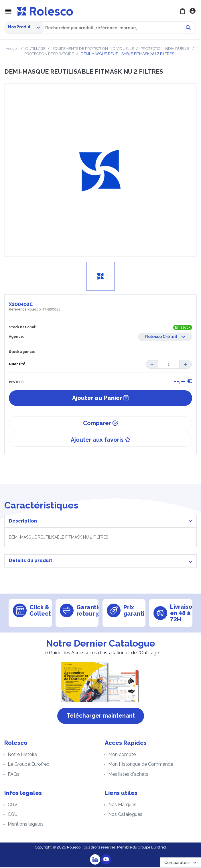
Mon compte (122, 756)
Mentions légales (26, 825)
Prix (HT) (16, 383)
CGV (13, 805)
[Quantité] (169, 365)
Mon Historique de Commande (141, 765)
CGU (13, 815)
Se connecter (193, 11)
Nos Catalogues (125, 815)
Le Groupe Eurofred (29, 765)
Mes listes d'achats (128, 775)
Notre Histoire (22, 756)
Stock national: (22, 328)
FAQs (14, 775)
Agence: (16, 337)
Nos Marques (122, 805)
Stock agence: (22, 353)
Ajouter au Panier (100, 399)
